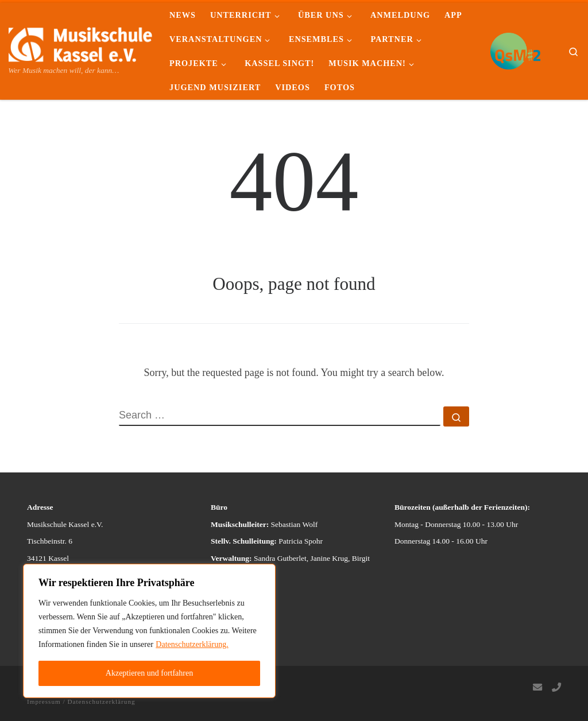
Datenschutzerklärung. (192, 644)
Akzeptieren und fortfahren (149, 673)
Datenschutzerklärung (101, 701)
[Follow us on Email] (537, 688)
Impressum (44, 701)
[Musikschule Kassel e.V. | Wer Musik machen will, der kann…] (80, 42)
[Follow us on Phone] (556, 688)
